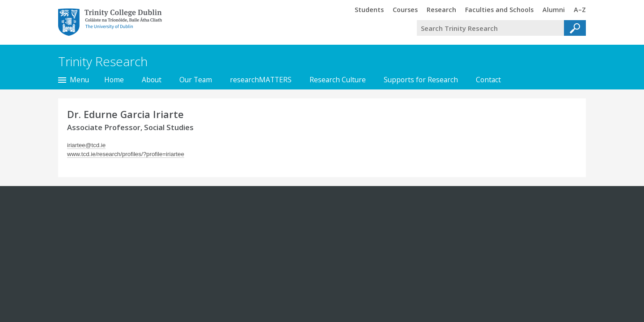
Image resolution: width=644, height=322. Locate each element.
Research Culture (338, 80)
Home (114, 80)
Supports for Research (421, 80)
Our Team (196, 80)
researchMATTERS (261, 80)
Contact (488, 80)
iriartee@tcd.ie (86, 145)
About (152, 80)
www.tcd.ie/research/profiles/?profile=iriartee (126, 154)
